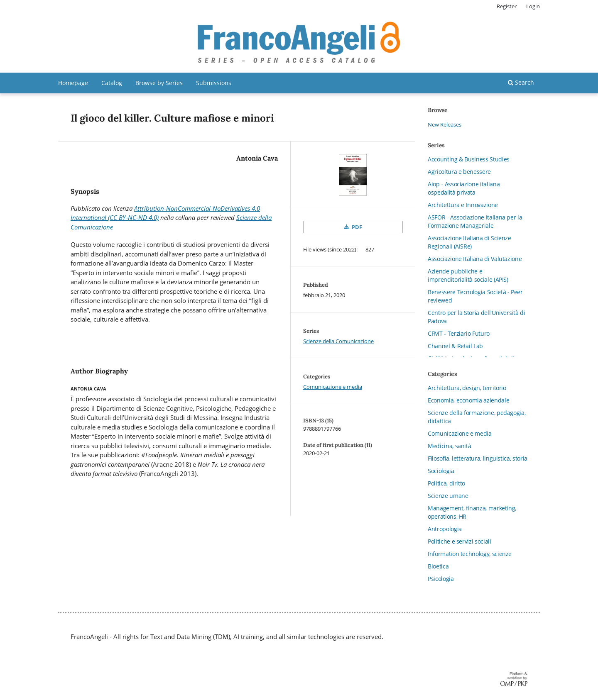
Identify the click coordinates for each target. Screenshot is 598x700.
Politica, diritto (446, 483)
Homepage (73, 83)
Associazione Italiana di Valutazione (475, 259)
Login (533, 6)
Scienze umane (448, 496)
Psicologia (441, 579)
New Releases (445, 124)
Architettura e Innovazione (463, 205)
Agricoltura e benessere (459, 172)
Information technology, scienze (470, 554)
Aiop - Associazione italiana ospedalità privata (464, 188)
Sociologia (441, 471)
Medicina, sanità (449, 446)
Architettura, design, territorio (467, 388)
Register (507, 6)
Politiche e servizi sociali (460, 541)
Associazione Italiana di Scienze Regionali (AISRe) (469, 242)
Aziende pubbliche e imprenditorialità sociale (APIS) (468, 275)
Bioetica (438, 566)
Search (521, 82)
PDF (356, 227)
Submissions (214, 83)
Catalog (112, 83)
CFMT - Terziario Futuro (459, 333)
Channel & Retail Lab (455, 346)
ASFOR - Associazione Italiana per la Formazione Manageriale (475, 221)
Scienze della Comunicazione (338, 341)
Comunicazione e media (333, 387)
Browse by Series (159, 83)
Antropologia (445, 529)
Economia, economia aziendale (468, 400)
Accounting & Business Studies (469, 159)
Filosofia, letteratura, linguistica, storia (478, 458)
